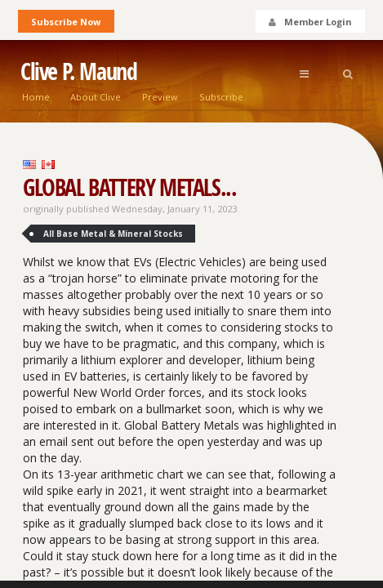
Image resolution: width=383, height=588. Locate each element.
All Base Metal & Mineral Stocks (113, 234)
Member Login (310, 22)
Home (36, 97)
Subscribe (221, 97)
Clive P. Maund (78, 71)
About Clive (96, 97)
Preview (160, 97)
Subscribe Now (66, 22)
